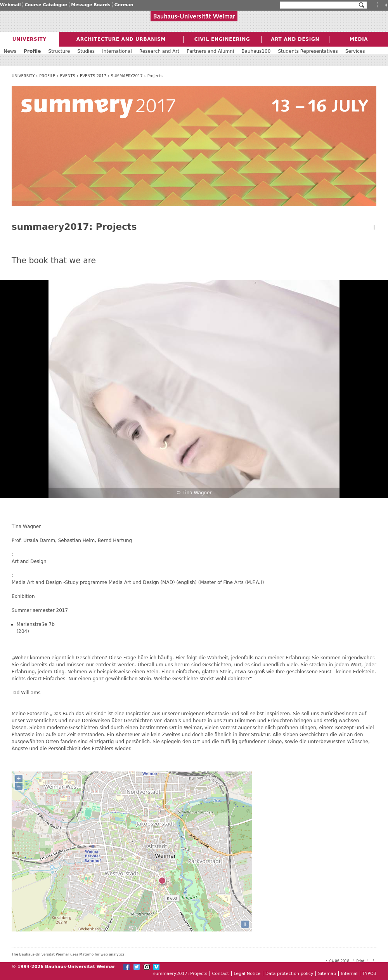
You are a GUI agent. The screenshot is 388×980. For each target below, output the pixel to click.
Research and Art (159, 51)
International (117, 51)
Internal (349, 974)
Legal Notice (247, 974)
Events (68, 76)
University (23, 76)
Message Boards (91, 5)
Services (355, 51)
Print (361, 961)
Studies (86, 51)
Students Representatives (308, 51)
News (10, 51)
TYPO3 (369, 974)
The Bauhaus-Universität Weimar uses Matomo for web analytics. (69, 954)
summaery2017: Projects (180, 974)
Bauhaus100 (256, 51)
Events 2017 (93, 76)
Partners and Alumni (210, 51)
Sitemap (327, 974)
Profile (47, 76)
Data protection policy (289, 974)
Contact (221, 974)
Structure (59, 51)
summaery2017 (127, 76)
